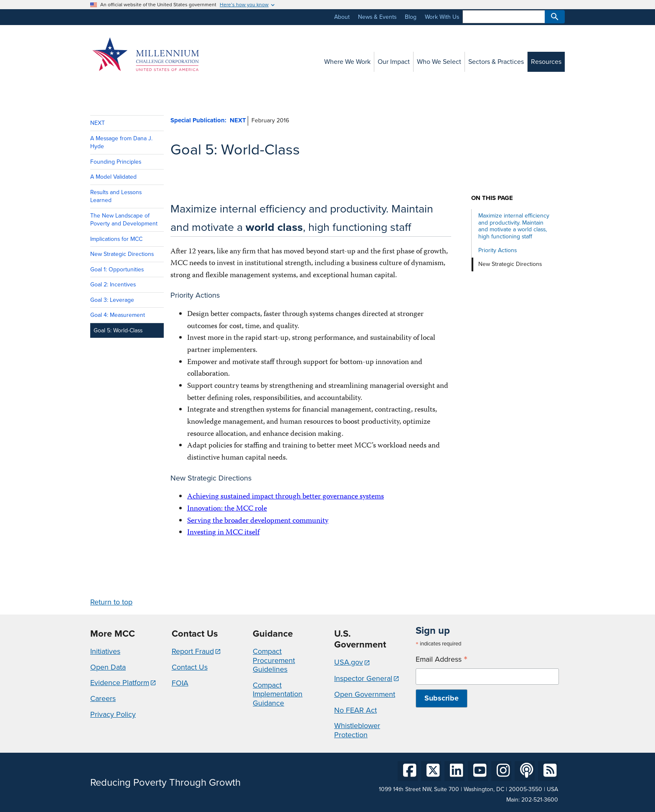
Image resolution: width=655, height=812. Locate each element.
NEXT (98, 123)
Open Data (108, 667)
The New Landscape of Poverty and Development (124, 220)
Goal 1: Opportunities (117, 269)
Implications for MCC (116, 239)
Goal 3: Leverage (112, 300)
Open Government (365, 694)
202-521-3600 (540, 800)
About (342, 17)
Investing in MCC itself (223, 533)
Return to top (111, 602)
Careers (103, 698)
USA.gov (349, 662)
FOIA (180, 683)
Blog (411, 17)
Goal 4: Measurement (118, 315)
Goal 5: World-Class (118, 330)
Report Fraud (193, 651)
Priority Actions (498, 250)
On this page (492, 198)
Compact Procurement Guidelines (274, 660)
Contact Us (190, 667)
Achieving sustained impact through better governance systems (286, 497)
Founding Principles (116, 162)
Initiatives (105, 651)
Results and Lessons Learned (116, 196)
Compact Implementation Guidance (278, 694)
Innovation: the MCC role (227, 509)
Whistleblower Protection (357, 730)
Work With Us (442, 17)
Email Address (442, 659)
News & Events (377, 17)
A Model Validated (113, 177)
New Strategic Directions (122, 254)
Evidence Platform (120, 683)
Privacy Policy (113, 714)
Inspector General (363, 678)
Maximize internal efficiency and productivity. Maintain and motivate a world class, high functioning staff (514, 226)
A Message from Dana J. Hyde (121, 142)
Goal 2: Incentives (113, 285)
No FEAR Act (355, 710)
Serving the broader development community (258, 521)
